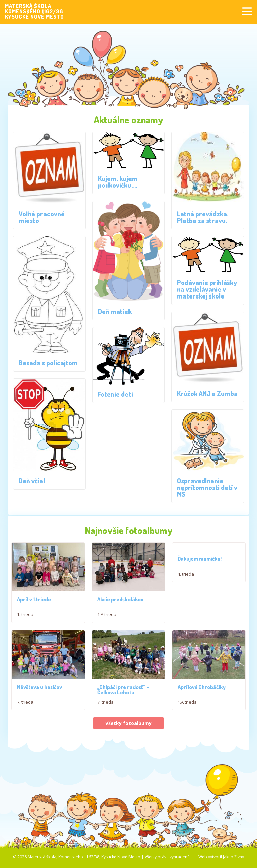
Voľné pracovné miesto (42, 217)
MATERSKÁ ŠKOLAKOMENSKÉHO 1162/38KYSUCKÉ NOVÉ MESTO (34, 11)
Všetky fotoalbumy (128, 731)
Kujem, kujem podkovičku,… (118, 182)
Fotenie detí (115, 394)
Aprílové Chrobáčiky (202, 694)
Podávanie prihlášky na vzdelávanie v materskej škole (207, 289)
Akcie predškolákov (120, 603)
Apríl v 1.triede (34, 603)
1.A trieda (107, 618)
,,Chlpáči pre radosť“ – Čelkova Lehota (123, 697)
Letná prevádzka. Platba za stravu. (203, 217)
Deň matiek (115, 311)
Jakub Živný (233, 864)
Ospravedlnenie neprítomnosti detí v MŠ (207, 487)
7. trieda (25, 709)
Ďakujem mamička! (200, 559)
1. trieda (25, 618)
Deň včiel (32, 481)
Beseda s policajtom (48, 363)
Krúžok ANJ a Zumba (207, 393)
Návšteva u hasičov (39, 694)
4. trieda (186, 574)
